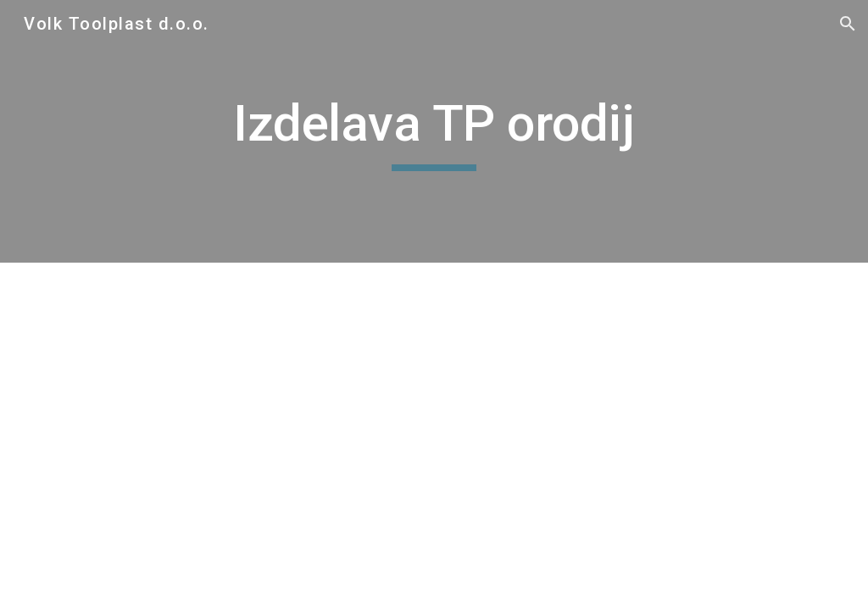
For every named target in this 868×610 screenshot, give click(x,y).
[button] (848, 24)
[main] (434, 131)
